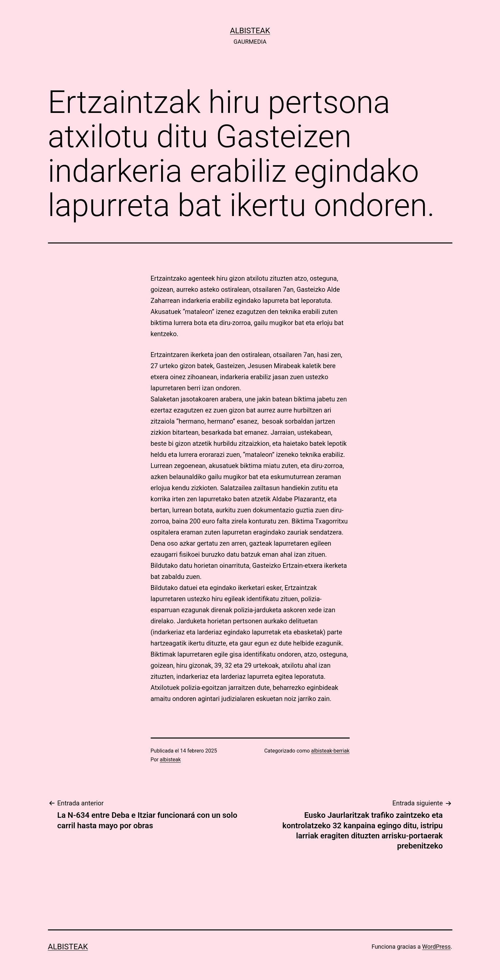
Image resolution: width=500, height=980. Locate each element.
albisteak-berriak (330, 751)
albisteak (250, 31)
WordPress (436, 947)
